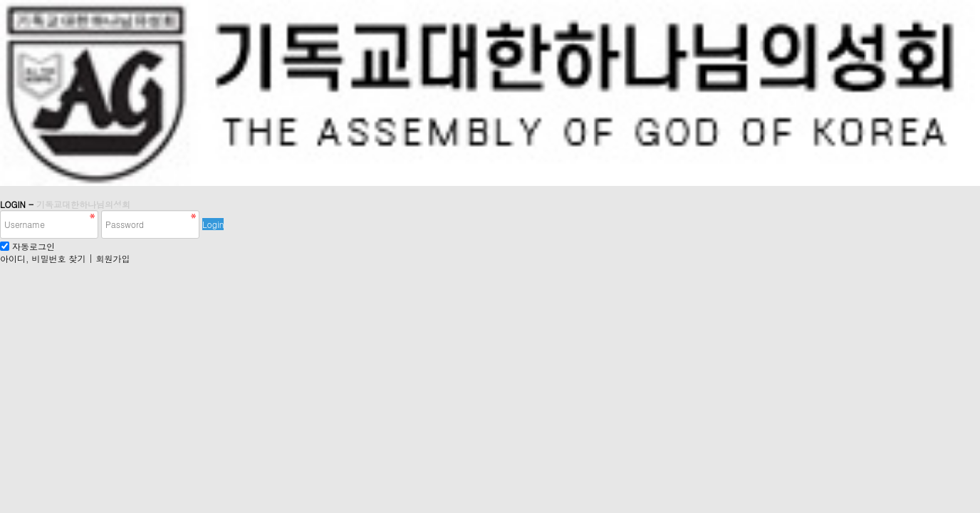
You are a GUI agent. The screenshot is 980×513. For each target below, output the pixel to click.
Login (213, 224)
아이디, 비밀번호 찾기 (43, 258)
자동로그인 (33, 246)
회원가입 (113, 258)
